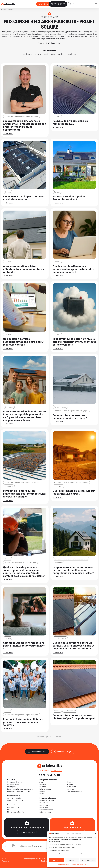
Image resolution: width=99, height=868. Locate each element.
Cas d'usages (27, 54)
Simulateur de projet (15, 782)
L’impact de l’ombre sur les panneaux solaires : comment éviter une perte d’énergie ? (25, 494)
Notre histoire (45, 805)
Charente (70, 782)
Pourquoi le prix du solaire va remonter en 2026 (70, 122)
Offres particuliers (14, 784)
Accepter (56, 860)
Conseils (38, 54)
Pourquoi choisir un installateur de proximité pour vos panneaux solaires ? (24, 722)
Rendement (72, 54)
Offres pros (11, 787)
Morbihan (70, 789)
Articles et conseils (14, 798)
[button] (95, 834)
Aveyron (42, 782)
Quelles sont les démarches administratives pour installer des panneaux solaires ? (73, 269)
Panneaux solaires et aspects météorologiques (71, 411)
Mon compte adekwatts (16, 812)
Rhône (42, 794)
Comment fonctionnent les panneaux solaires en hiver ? (70, 417)
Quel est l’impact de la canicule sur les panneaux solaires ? (74, 492)
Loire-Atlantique (45, 789)
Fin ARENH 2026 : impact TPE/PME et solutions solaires (23, 198)
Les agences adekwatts (48, 780)
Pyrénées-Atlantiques (74, 791)
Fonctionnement (49, 54)
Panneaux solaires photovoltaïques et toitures (71, 559)
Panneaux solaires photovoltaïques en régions (22, 116)
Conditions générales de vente (34, 859)
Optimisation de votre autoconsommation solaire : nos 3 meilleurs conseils (23, 342)
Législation (62, 54)
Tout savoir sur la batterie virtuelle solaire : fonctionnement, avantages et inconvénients (74, 342)
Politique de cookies (64, 865)
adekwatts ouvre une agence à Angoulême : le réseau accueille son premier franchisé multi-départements (25, 125)
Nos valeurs (44, 803)
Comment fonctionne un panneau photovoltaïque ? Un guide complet (74, 717)
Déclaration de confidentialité (78, 865)
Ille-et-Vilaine (71, 787)
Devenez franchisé (46, 810)
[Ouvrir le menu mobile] (96, 4)
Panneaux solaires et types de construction (20, 563)
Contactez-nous (13, 807)
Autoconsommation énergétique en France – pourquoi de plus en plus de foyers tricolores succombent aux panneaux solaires (24, 416)
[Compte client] (71, 4)
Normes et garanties (47, 801)
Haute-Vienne (44, 787)
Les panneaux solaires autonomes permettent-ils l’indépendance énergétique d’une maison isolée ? (73, 570)
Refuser (72, 860)
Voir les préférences (88, 860)
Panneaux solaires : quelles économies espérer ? (69, 198)
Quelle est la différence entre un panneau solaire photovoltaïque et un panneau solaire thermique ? (73, 646)
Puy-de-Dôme (44, 791)
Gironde (70, 784)
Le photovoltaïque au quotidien (19, 791)
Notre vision (44, 807)
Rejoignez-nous (45, 812)
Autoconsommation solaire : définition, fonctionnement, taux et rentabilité (24, 269)
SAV (9, 810)
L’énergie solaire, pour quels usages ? (21, 789)
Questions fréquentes (15, 801)
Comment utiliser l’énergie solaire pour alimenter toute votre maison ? (24, 646)
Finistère (43, 784)
